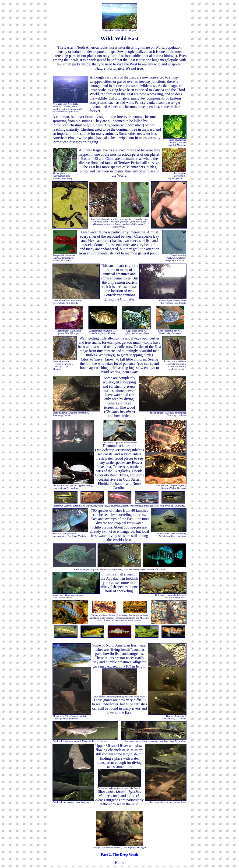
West (134, 64)
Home (119, 863)
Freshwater (90, 232)
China (110, 159)
